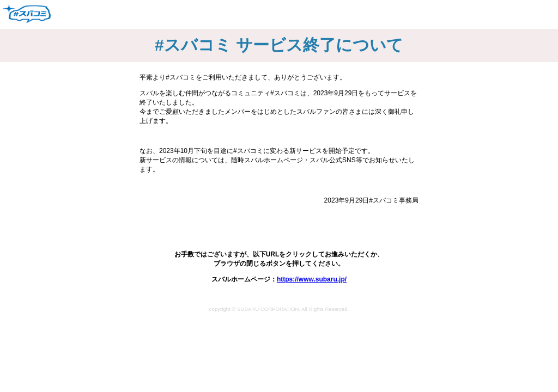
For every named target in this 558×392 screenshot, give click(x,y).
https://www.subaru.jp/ (312, 279)
